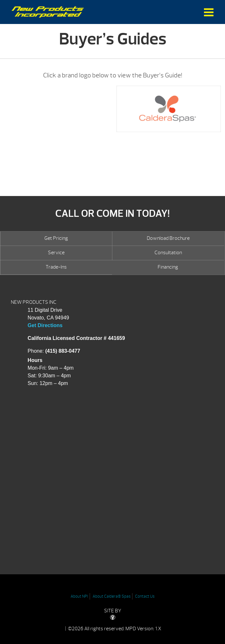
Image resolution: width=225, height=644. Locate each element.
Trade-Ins (56, 267)
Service (56, 253)
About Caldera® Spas (112, 596)
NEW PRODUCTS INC (34, 302)
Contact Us (145, 596)
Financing (168, 267)
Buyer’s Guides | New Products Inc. (48, 12)
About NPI (79, 596)
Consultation (168, 253)
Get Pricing (56, 238)
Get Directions (45, 325)
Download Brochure (168, 238)
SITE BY (113, 614)
